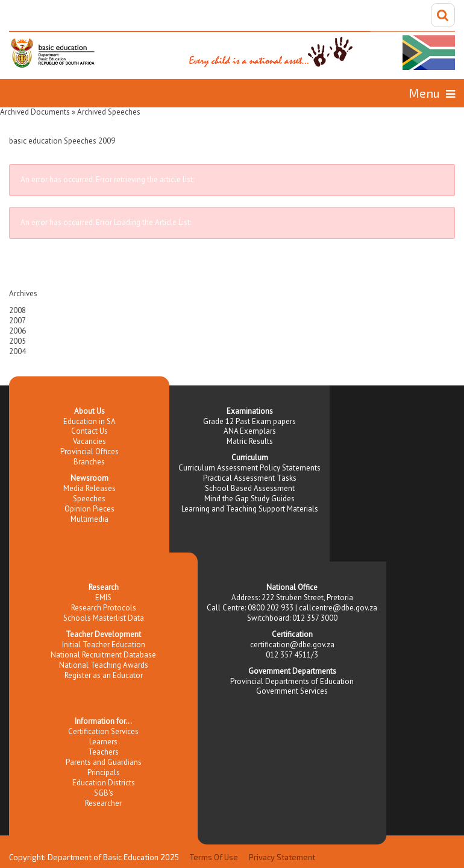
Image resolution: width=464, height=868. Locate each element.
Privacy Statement (282, 857)
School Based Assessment (250, 488)
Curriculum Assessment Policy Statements (249, 468)
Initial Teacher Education (104, 645)
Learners (103, 742)
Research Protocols (104, 608)
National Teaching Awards (104, 665)
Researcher (103, 803)
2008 (17, 310)
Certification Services (103, 731)
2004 (17, 351)
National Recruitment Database (103, 655)
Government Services (292, 691)
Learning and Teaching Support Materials (250, 509)
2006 (17, 331)
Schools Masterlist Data (104, 618)
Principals (104, 772)
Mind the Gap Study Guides (249, 499)
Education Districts (104, 783)
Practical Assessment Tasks (250, 478)
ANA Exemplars (250, 431)
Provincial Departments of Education (292, 681)
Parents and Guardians (104, 762)
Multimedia (89, 519)
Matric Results (250, 441)
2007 (17, 321)
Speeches (89, 499)
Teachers (103, 752)
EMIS (103, 597)
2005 (17, 341)
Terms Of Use (214, 857)
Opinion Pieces (89, 509)
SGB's (104, 793)
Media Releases (89, 488)
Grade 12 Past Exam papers (249, 421)
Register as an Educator (104, 675)
